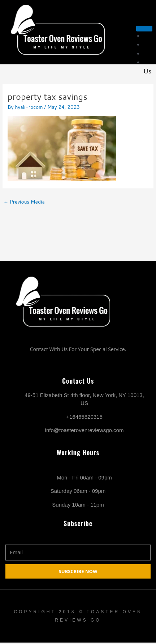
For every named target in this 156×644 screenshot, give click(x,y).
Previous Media (24, 202)
